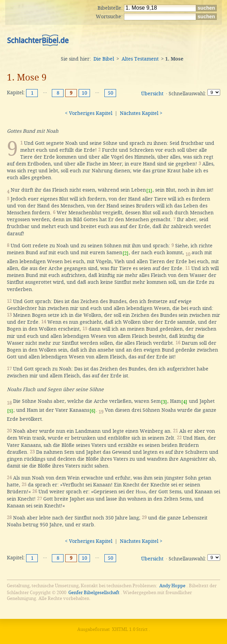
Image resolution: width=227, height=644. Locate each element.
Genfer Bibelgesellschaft (94, 593)
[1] (149, 191)
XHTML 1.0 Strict (130, 629)
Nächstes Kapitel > (141, 113)
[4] (184, 402)
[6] (93, 411)
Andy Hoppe (172, 586)
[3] (164, 402)
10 (84, 93)
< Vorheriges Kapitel (89, 113)
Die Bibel (104, 59)
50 (111, 93)
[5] (10, 411)
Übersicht (152, 94)
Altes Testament (140, 59)
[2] (126, 253)
